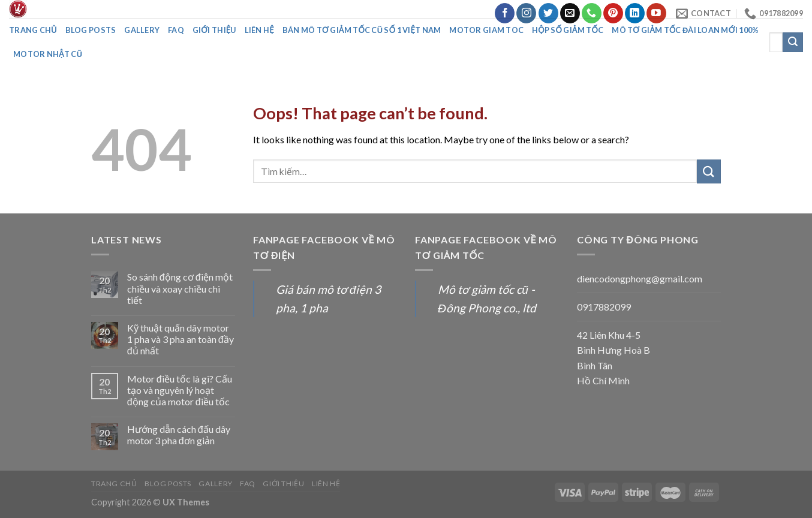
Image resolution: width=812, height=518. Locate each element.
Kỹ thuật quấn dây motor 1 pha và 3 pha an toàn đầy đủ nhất (181, 339)
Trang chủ (33, 30)
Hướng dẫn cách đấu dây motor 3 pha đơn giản (179, 435)
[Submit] (709, 171)
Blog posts (91, 30)
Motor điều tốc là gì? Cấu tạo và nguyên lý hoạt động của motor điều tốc (180, 390)
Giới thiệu (214, 30)
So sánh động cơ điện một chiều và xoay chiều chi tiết (180, 288)
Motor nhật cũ (48, 54)
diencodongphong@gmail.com (640, 278)
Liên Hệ (259, 30)
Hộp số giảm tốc (568, 30)
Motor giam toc (486, 30)
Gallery (142, 30)
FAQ (176, 30)
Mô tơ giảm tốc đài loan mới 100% (685, 30)
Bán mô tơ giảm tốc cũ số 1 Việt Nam (362, 30)
